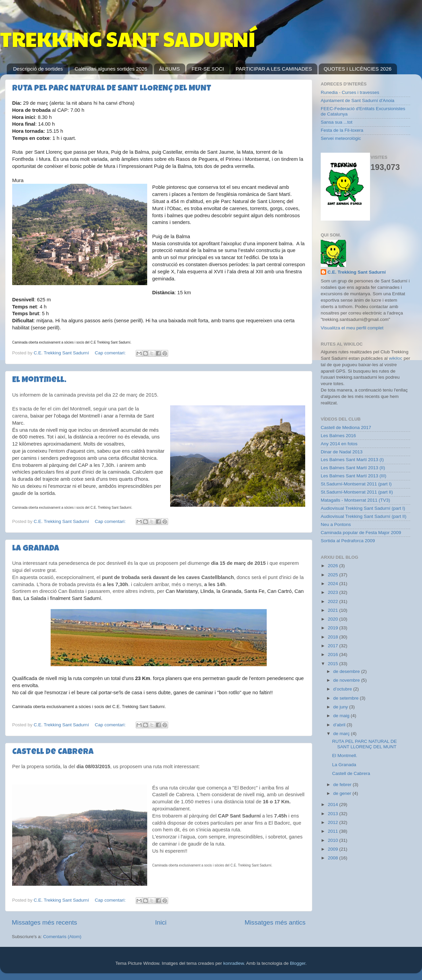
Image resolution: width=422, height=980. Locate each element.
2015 (334, 664)
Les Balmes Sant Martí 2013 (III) (353, 476)
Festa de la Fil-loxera (342, 130)
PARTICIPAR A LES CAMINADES (274, 69)
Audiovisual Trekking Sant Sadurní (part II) (364, 516)
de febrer (343, 785)
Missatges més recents (44, 922)
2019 (334, 628)
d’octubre (343, 689)
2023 (334, 592)
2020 (334, 619)
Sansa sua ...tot (337, 122)
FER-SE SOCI (208, 69)
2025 (334, 575)
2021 (334, 610)
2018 (334, 637)
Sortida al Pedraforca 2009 (348, 541)
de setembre (347, 698)
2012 (334, 822)
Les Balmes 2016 (338, 436)
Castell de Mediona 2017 (346, 428)
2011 (334, 831)
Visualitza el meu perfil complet (352, 328)
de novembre (347, 680)
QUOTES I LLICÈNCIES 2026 (358, 69)
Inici (161, 922)
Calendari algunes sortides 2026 (111, 69)
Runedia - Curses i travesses (350, 92)
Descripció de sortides (38, 69)
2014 (334, 805)
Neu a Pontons (336, 524)
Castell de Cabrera (53, 752)
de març (342, 734)
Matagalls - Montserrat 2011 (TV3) (355, 500)
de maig (342, 716)
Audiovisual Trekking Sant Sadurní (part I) (363, 508)
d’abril (340, 725)
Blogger (298, 963)
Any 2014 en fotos (339, 444)
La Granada (36, 549)
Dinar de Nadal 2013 (342, 452)
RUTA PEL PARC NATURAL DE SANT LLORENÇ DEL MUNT (112, 89)
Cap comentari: (111, 353)
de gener (343, 793)
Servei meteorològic (341, 138)
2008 (334, 858)
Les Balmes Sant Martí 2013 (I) (352, 460)
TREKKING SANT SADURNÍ (128, 39)
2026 (334, 566)
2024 (334, 584)
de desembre (347, 671)
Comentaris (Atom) (62, 937)
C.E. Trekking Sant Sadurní (357, 272)
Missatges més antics (275, 922)
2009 (334, 849)
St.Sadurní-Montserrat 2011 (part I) (356, 484)
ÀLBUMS (169, 69)
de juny (341, 707)
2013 (334, 814)
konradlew (233, 963)
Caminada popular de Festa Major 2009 (361, 533)
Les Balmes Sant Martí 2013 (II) (353, 468)
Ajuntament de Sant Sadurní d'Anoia (358, 100)
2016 (334, 655)
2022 (334, 601)
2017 (334, 646)
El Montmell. (39, 380)
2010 (334, 840)
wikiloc (396, 358)
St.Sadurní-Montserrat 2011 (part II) (357, 492)
